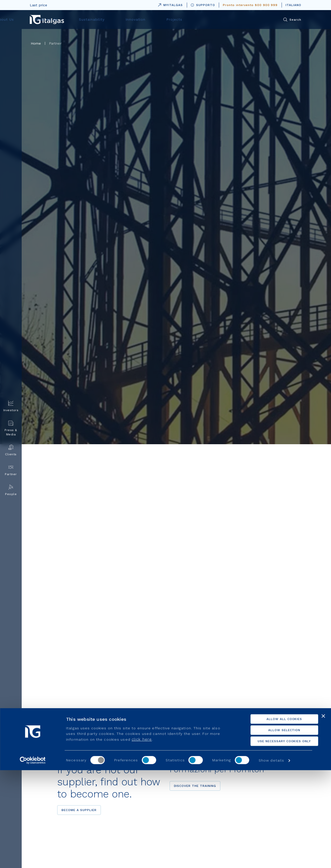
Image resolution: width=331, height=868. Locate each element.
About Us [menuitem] (104, 19)
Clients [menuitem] (11, 450)
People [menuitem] (11, 490)
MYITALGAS (169, 4)
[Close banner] (323, 814)
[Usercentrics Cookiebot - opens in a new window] (33, 858)
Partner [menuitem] (11, 470)
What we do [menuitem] (139, 19)
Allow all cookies (276, 817)
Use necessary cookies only (276, 839)
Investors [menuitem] (11, 406)
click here (142, 837)
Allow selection (276, 828)
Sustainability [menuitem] (176, 19)
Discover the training (195, 786)
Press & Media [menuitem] (11, 428)
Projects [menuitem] (244, 19)
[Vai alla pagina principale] (47, 20)
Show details (271, 858)
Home (36, 43)
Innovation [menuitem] (213, 19)
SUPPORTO (203, 5)
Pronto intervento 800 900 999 (250, 5)
